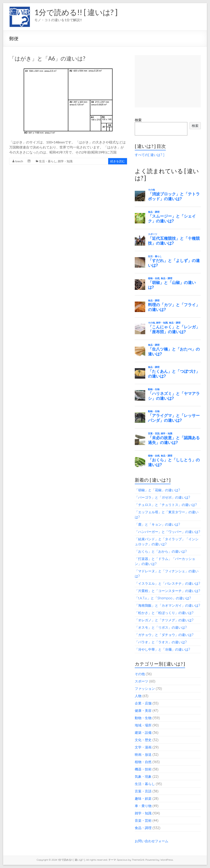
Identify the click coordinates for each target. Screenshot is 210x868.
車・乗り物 (143, 806)
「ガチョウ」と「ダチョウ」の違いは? (164, 635)
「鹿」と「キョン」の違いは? (157, 524)
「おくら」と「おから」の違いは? (161, 551)
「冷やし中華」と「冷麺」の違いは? (162, 649)
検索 (138, 120)
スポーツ (141, 681)
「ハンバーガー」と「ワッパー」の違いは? (167, 532)
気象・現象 (143, 776)
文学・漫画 (143, 747)
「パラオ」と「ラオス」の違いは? (161, 642)
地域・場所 (143, 725)
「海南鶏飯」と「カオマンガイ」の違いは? (167, 605)
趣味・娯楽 (143, 798)
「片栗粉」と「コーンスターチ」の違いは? (167, 591)
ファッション (145, 689)
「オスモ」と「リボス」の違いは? (161, 627)
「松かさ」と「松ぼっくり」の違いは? (164, 613)
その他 (140, 674)
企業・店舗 (143, 703)
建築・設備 (143, 733)
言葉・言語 (143, 791)
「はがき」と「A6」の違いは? (47, 58)
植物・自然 (143, 762)
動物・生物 (143, 718)
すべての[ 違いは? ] (150, 155)
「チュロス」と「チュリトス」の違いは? (166, 505)
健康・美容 (143, 711)
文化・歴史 (143, 740)
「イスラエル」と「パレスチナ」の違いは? (167, 583)
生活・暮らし (48, 161)
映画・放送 (143, 755)
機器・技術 (143, 769)
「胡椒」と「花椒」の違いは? (157, 490)
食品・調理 (143, 828)
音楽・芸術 (143, 820)
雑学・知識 (65, 161)
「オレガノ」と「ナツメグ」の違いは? (164, 620)
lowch (19, 161)
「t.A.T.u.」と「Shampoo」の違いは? (163, 598)
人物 (138, 696)
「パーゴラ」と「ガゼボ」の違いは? (162, 497)
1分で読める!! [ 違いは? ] (76, 12)
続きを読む (118, 161)
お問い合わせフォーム (152, 841)
